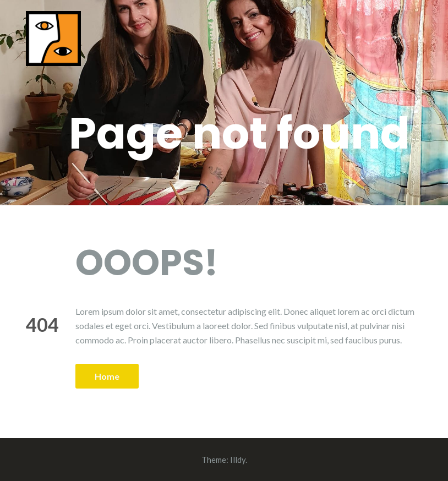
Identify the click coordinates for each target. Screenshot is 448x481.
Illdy (238, 460)
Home (107, 376)
